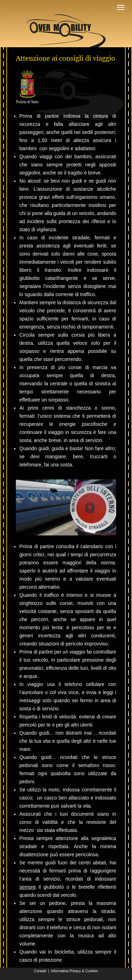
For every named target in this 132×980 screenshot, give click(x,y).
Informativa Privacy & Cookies (74, 971)
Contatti (40, 971)
